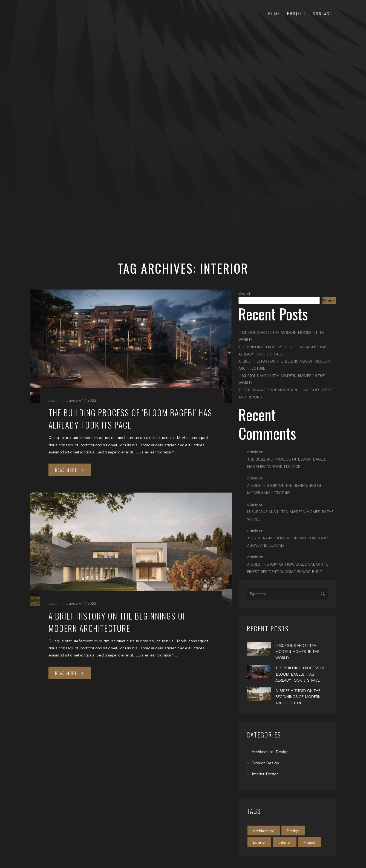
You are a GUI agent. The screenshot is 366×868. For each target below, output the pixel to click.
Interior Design (265, 774)
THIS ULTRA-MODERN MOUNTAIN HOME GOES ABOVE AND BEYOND (286, 393)
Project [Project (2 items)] (309, 842)
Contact (323, 13)
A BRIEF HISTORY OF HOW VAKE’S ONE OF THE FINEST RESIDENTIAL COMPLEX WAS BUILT (288, 568)
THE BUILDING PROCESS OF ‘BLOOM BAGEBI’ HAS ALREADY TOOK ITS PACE (130, 419)
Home (274, 13)
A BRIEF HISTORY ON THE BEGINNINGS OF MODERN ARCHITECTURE (117, 622)
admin (253, 452)
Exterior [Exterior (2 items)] (259, 842)
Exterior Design (265, 763)
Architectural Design (270, 751)
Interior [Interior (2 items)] (285, 842)
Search (245, 293)
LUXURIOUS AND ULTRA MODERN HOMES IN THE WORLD (282, 336)
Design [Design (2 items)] (293, 831)
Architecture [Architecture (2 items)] (264, 831)
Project (296, 13)
